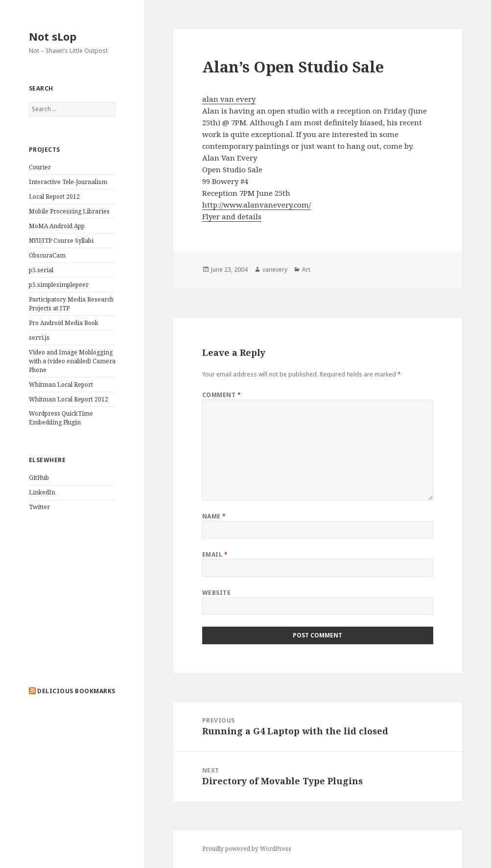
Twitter (39, 507)
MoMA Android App (57, 226)
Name (214, 516)
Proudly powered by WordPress (247, 849)
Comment (222, 395)
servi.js (39, 338)
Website (216, 593)
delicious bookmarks (76, 691)
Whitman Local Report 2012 (69, 399)
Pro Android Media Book (64, 323)
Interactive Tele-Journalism (68, 182)
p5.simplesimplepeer (59, 285)
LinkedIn (42, 492)
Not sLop (53, 36)
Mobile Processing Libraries (69, 211)
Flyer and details (232, 216)
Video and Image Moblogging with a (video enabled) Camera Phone (72, 361)
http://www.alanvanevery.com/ (257, 205)
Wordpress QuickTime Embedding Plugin (61, 418)
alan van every (229, 99)
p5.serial (41, 270)
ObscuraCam (47, 255)
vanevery (275, 270)
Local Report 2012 (54, 197)
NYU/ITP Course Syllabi (61, 241)
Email (215, 554)
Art (306, 270)
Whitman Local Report (61, 385)
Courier (40, 167)
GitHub (39, 478)
